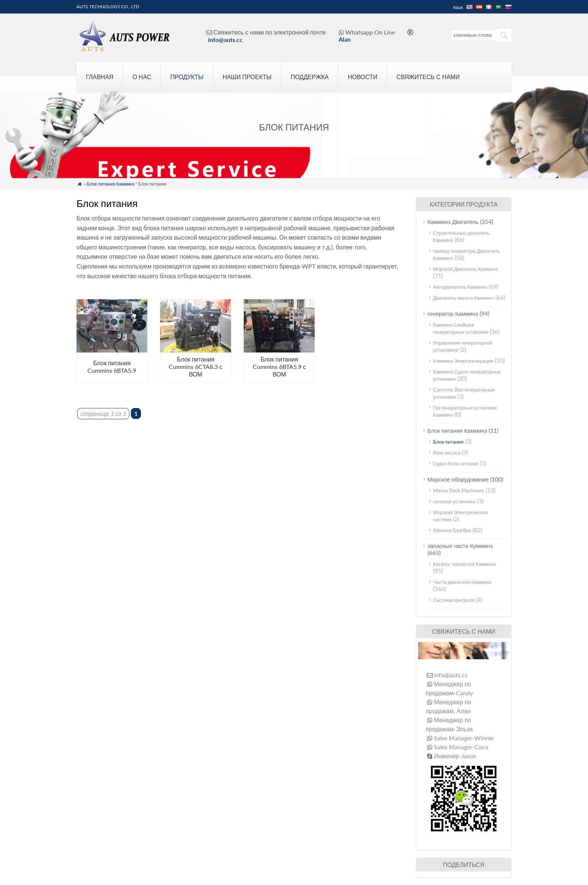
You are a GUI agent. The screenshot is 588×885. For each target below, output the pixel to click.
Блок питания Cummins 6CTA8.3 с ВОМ (196, 367)
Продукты (187, 77)
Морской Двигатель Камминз (466, 269)
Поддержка (310, 77)
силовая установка (454, 501)
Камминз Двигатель (453, 222)
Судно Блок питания (456, 463)
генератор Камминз (453, 313)
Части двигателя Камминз (462, 582)
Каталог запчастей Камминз (464, 564)
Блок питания (448, 442)
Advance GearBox (452, 530)
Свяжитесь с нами (428, 77)
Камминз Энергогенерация (463, 361)
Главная (100, 77)
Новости (362, 77)
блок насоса (447, 453)
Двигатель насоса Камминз (463, 298)
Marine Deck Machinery (459, 490)
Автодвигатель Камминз (460, 287)
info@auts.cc (225, 40)
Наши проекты (247, 77)
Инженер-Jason (455, 756)
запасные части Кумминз (460, 546)
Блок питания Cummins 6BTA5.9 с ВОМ (279, 367)
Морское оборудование (458, 479)
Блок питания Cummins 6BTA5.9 (112, 367)
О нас (142, 77)
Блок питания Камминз (111, 184)
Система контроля (454, 600)
